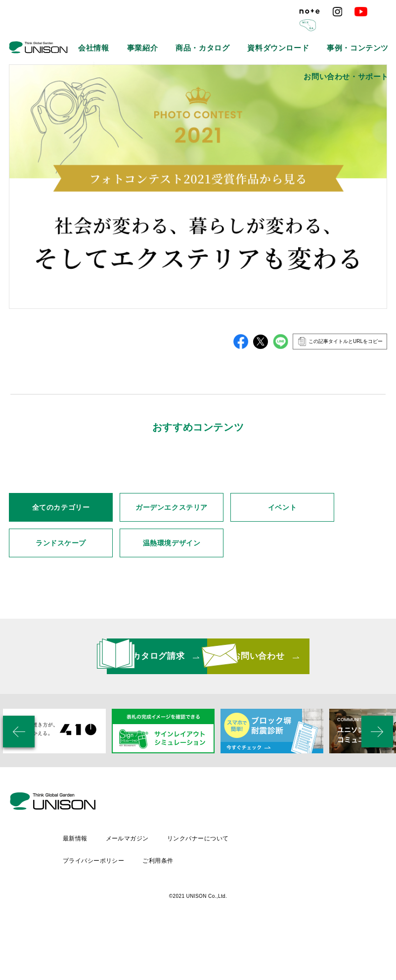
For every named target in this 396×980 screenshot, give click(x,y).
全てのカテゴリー (61, 598)
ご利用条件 (241, 911)
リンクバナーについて (282, 894)
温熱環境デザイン (172, 634)
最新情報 (156, 894)
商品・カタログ (173, 30)
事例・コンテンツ (291, 30)
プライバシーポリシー (175, 911)
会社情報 (89, 30)
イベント (282, 598)
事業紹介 (127, 30)
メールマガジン (210, 894)
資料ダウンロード (230, 30)
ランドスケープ (61, 634)
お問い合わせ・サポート (359, 30)
